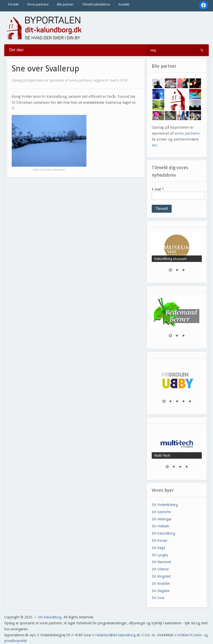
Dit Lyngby (160, 555)
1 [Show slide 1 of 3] (170, 270)
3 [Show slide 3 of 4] (180, 467)
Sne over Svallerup (45, 69)
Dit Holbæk (160, 526)
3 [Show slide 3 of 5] (177, 402)
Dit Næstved (161, 562)
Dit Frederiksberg (165, 505)
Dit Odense (160, 569)
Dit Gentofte (161, 512)
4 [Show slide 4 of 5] (183, 402)
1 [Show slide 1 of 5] (164, 402)
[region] (177, 255)
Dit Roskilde (161, 584)
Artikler (183, 635)
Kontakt (124, 4)
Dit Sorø (158, 598)
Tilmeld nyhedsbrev (96, 4)
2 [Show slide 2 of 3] (177, 270)
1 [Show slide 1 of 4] (167, 467)
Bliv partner (65, 4)
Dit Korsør (160, 541)
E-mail (158, 189)
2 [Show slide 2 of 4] (174, 467)
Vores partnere (38, 4)
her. (155, 145)
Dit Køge (158, 548)
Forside (13, 4)
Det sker (17, 50)
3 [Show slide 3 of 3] (183, 270)
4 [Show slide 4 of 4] (187, 467)
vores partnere (187, 133)
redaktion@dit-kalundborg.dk (118, 635)
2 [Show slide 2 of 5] (170, 402)
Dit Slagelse (161, 591)
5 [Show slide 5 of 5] (190, 402)
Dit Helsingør (162, 519)
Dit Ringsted (161, 576)
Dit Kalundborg (163, 533)
